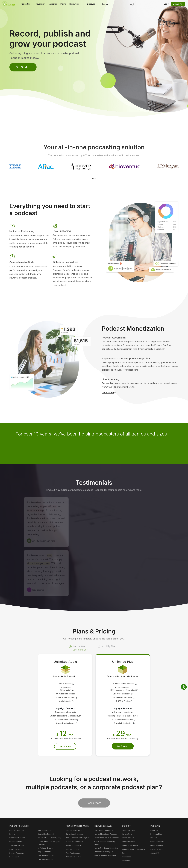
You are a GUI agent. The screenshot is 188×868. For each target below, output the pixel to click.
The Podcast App (16, 838)
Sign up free (179, 4)
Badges (125, 845)
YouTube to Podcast (45, 848)
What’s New (127, 826)
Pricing (62, 4)
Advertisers (40, 4)
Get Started (22, 67)
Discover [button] (89, 4)
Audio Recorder (15, 841)
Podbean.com (171, 863)
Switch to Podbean (73, 838)
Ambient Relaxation (73, 849)
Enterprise (51, 4)
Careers (153, 830)
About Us (154, 822)
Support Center (128, 822)
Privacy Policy (92, 863)
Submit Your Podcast (74, 834)
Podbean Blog (156, 826)
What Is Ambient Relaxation (105, 845)
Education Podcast (45, 852)
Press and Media (157, 834)
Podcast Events (128, 834)
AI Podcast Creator (45, 840)
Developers (127, 853)
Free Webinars (128, 830)
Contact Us (155, 845)
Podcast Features (16, 822)
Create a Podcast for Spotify (48, 830)
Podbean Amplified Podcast (133, 841)
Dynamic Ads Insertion (74, 826)
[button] (26, 4)
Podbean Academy (129, 838)
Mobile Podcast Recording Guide (107, 834)
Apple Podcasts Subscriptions (77, 830)
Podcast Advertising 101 (103, 841)
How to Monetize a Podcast (105, 826)
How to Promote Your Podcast (105, 830)
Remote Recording (17, 845)
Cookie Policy (106, 863)
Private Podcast (15, 834)
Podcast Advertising (73, 822)
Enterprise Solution (17, 830)
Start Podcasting (44, 822)
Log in (168, 4)
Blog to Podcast (44, 844)
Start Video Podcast (45, 826)
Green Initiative (156, 838)
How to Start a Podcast (103, 822)
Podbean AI (14, 849)
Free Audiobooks (72, 845)
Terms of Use (120, 863)
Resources (126, 849)
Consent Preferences (137, 863)
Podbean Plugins (72, 841)
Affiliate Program (157, 841)
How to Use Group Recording (105, 838)
